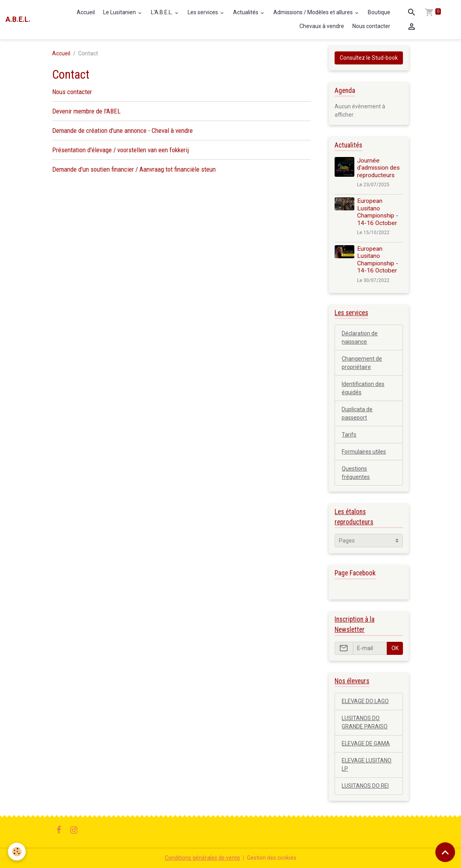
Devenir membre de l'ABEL (86, 111)
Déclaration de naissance (360, 338)
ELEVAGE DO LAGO (365, 701)
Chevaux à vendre (322, 26)
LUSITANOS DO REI (365, 786)
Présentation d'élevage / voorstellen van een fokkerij (120, 150)
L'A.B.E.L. (162, 12)
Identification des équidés (363, 388)
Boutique (379, 12)
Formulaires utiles (364, 452)
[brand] (18, 19)
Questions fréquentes (356, 473)
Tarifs (349, 435)
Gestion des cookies (272, 858)
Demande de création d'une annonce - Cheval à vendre (122, 130)
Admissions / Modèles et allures (314, 12)
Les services (203, 12)
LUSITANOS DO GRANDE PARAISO (365, 722)
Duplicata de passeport (357, 413)
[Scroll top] (445, 852)
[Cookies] (17, 852)
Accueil (86, 12)
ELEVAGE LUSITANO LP (367, 765)
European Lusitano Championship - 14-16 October (378, 212)
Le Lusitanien (120, 12)
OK (395, 648)
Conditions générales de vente (202, 858)
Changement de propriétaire (362, 363)
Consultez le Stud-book (369, 58)
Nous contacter (371, 26)
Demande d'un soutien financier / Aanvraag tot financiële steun (134, 169)
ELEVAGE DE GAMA (366, 743)
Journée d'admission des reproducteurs (378, 168)
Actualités (246, 12)
